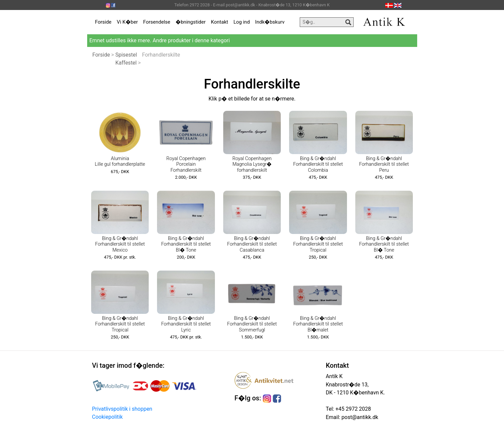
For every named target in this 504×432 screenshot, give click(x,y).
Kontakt (220, 22)
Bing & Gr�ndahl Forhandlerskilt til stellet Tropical (318, 244)
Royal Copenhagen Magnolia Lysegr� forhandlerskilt (252, 164)
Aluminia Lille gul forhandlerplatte (120, 161)
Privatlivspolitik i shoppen (122, 409)
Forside (103, 22)
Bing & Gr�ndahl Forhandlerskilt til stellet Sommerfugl (252, 324)
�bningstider (191, 22)
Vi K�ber (127, 22)
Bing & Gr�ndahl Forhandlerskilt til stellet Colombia (318, 164)
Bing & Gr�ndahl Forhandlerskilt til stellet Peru (384, 164)
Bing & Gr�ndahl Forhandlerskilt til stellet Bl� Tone (186, 244)
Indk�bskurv (270, 22)
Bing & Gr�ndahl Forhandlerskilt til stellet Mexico (120, 244)
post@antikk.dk (359, 417)
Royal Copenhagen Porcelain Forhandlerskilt (186, 164)
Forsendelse (157, 22)
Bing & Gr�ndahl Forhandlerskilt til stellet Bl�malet (318, 324)
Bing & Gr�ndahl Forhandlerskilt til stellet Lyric (186, 324)
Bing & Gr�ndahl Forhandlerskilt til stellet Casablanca (252, 244)
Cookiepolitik (107, 417)
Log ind (242, 22)
